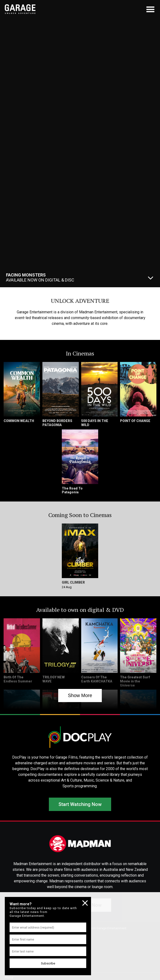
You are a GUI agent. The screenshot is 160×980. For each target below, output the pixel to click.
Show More (80, 695)
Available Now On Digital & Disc (40, 277)
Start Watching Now (80, 804)
